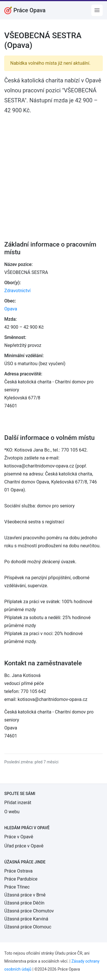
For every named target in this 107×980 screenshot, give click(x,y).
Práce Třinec (17, 887)
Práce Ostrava (18, 871)
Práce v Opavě (19, 837)
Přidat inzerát (18, 803)
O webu (12, 812)
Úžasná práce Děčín (24, 903)
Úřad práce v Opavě (24, 846)
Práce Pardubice (21, 879)
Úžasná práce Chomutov (29, 911)
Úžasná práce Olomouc (28, 927)
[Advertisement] (53, 173)
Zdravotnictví (17, 291)
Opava (11, 309)
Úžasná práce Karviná (26, 919)
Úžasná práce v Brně (25, 895)
